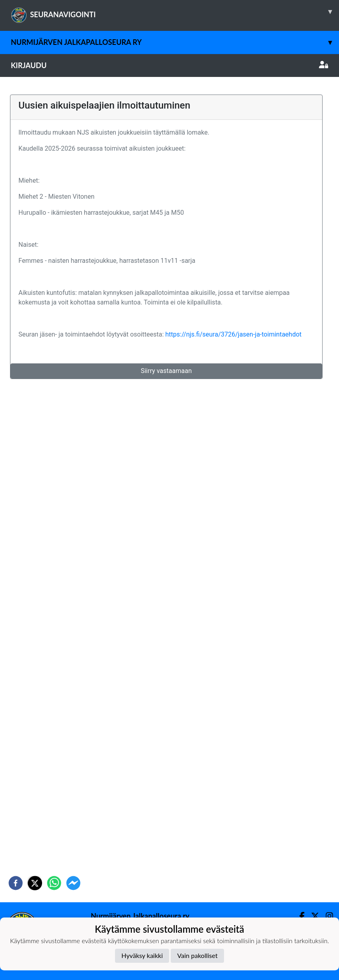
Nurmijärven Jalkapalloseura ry (175, 42)
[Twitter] (312, 916)
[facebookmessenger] (73, 883)
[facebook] (16, 883)
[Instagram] (326, 916)
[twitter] (35, 883)
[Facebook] (299, 916)
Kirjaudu (169, 65)
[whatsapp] (54, 883)
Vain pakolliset (197, 955)
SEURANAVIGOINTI (175, 12)
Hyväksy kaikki (142, 955)
